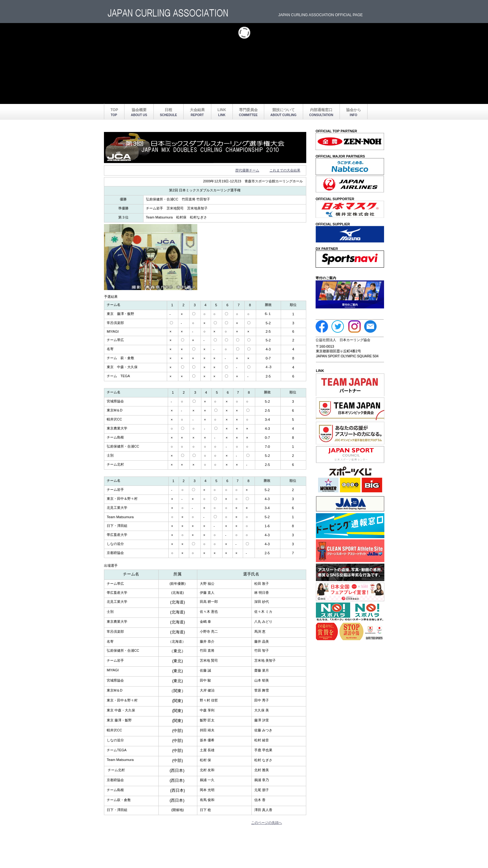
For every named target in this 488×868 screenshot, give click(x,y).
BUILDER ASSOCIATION (169, 13)
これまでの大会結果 (285, 170)
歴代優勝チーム (247, 170)
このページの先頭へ (267, 823)
